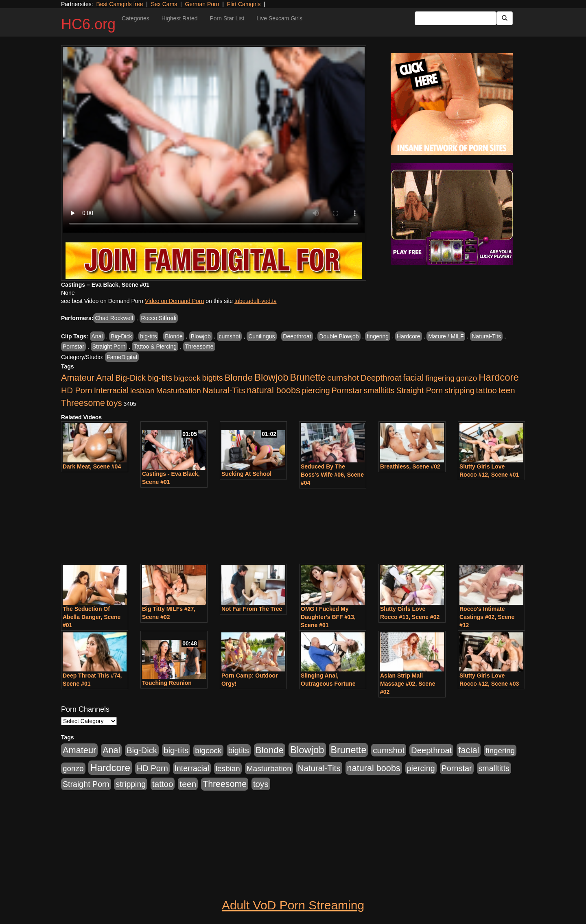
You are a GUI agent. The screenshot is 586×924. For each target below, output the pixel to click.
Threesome (199, 346)
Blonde (174, 336)
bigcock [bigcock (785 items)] (187, 378)
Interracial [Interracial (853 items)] (111, 390)
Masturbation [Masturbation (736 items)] (179, 391)
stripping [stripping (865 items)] (459, 390)
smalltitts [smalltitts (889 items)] (379, 390)
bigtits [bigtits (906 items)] (213, 378)
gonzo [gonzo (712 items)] (467, 378)
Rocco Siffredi (159, 318)
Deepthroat (297, 336)
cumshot (229, 336)
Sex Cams (164, 4)
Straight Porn (109, 346)
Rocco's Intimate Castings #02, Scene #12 (487, 617)
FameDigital (122, 357)
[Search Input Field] (456, 18)
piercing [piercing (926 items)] (316, 390)
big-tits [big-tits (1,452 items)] (160, 378)
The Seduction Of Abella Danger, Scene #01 (92, 617)
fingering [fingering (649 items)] (440, 378)
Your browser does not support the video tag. (214, 140)
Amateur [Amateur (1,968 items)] (78, 378)
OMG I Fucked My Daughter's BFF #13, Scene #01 (328, 617)
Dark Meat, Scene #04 (92, 466)
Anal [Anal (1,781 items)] (105, 378)
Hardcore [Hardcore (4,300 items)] (499, 377)
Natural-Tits (486, 336)
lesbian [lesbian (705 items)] (142, 391)
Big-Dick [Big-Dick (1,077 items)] (130, 378)
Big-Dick (121, 336)
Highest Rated (180, 18)
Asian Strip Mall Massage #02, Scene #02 (408, 684)
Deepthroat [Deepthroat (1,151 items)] (381, 378)
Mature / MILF (446, 336)
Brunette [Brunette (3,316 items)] (308, 377)
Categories (136, 18)
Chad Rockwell (114, 318)
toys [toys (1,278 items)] (114, 403)
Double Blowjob (339, 336)
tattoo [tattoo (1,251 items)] (487, 390)
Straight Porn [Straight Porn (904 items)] (420, 390)
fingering (378, 336)
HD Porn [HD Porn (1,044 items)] (77, 390)
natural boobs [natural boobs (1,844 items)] (274, 390)
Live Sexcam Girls (279, 18)
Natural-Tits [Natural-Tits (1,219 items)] (224, 390)
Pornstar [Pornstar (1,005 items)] (347, 390)
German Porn (202, 4)
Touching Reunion (167, 683)
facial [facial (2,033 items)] (413, 378)
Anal (97, 336)
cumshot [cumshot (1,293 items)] (343, 378)
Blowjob (201, 336)
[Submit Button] (505, 18)
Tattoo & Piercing (155, 346)
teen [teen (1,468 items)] (507, 390)
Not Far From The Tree (252, 609)
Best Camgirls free (119, 4)
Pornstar (73, 346)
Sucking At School (246, 474)
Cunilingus (261, 336)
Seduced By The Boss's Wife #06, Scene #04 (332, 475)
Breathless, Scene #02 (410, 466)
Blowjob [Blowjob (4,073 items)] (271, 377)
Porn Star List (227, 18)
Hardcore (409, 336)
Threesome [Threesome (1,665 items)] (83, 403)
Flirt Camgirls (244, 4)
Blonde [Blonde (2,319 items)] (239, 378)
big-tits (148, 336)
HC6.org (88, 24)
